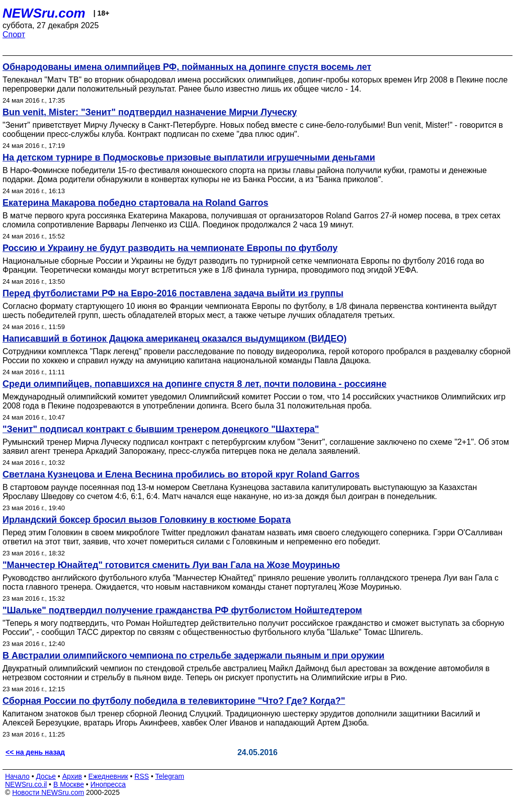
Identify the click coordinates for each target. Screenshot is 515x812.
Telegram (170, 776)
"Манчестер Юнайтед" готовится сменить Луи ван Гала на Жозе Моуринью (171, 565)
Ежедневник (108, 776)
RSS (142, 776)
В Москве (69, 784)
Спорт (14, 34)
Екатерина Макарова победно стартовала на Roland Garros (136, 203)
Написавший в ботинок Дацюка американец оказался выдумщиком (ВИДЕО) (175, 339)
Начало (17, 776)
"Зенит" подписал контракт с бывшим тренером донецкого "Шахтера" (161, 429)
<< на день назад (35, 752)
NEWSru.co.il (26, 784)
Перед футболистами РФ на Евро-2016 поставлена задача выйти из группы (173, 293)
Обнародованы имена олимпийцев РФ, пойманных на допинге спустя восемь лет (187, 67)
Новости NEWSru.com (48, 792)
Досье (46, 776)
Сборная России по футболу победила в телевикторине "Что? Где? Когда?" (174, 701)
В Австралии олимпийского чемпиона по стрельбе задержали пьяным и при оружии (193, 656)
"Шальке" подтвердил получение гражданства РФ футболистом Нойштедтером (182, 610)
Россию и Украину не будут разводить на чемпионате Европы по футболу (170, 248)
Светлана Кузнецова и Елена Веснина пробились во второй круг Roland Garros (181, 474)
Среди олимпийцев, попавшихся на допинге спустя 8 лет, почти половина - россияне (194, 384)
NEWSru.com (44, 13)
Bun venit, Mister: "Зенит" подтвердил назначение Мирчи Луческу (150, 112)
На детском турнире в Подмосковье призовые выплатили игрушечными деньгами (189, 157)
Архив (72, 776)
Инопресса (108, 784)
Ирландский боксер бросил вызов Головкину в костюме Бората (147, 520)
